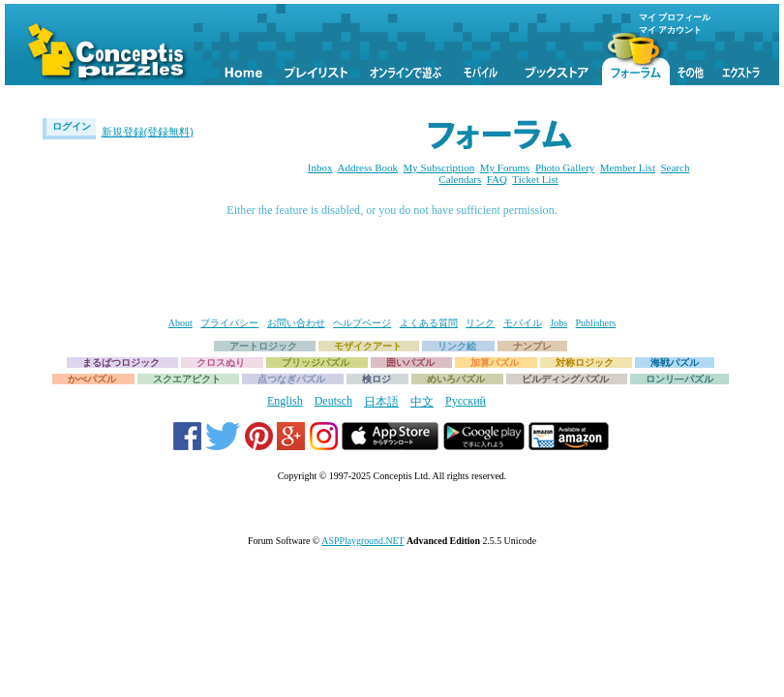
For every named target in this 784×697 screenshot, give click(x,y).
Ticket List (535, 179)
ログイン (72, 126)
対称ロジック (585, 363)
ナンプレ (532, 346)
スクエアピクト (187, 379)
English (285, 401)
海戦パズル (675, 363)
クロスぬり (221, 363)
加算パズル (495, 363)
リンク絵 (457, 346)
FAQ (497, 179)
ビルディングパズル (565, 379)
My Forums (505, 167)
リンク (480, 323)
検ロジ (377, 379)
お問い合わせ (296, 323)
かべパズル (92, 379)
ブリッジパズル (316, 363)
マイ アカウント (670, 30)
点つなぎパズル (291, 379)
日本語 (381, 402)
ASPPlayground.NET (362, 541)
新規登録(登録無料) (148, 132)
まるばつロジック (121, 363)
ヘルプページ (362, 323)
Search (675, 167)
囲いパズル (410, 363)
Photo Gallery (565, 167)
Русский (466, 401)
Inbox (320, 167)
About (181, 323)
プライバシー (229, 323)
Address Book (367, 167)
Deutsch (333, 401)
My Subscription (439, 167)
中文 (422, 402)
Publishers (596, 323)
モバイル (523, 323)
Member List (628, 167)
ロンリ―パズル (679, 379)
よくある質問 (429, 323)
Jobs (558, 323)
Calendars (460, 179)
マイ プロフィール (675, 17)
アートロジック (263, 346)
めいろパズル (456, 379)
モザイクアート (368, 346)
